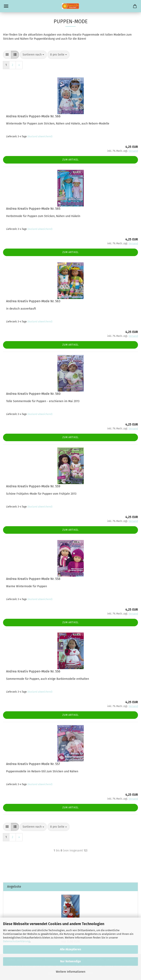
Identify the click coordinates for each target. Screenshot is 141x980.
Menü (6, 6)
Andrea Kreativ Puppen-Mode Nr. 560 (33, 394)
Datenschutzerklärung (16, 941)
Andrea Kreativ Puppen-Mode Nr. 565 (33, 209)
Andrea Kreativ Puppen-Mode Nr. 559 (33, 486)
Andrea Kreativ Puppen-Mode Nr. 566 (33, 116)
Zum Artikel (70, 160)
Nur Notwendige (70, 961)
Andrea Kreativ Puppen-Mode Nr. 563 (33, 301)
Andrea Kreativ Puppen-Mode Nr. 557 (33, 764)
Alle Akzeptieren (70, 949)
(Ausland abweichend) (40, 136)
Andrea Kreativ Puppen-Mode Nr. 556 (33, 671)
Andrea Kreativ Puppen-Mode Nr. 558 (33, 579)
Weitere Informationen (71, 972)
